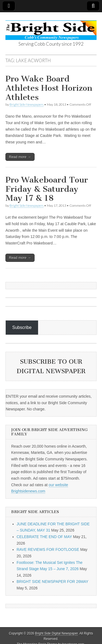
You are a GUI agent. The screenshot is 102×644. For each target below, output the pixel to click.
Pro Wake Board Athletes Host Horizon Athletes (49, 88)
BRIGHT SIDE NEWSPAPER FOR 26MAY (52, 582)
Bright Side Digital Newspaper (56, 633)
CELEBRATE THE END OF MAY (44, 537)
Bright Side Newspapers (27, 104)
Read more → (20, 157)
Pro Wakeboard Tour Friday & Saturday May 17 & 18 (47, 189)
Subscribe (22, 327)
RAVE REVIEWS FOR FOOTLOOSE (48, 549)
